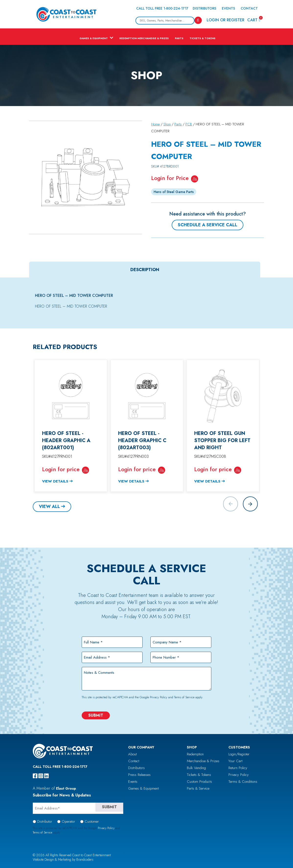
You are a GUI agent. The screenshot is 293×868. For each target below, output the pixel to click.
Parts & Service (198, 788)
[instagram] (41, 776)
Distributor (45, 821)
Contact (249, 8)
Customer (92, 821)
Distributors (204, 8)
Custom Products (199, 782)
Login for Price (170, 178)
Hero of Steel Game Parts (174, 192)
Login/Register (239, 754)
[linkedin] (46, 776)
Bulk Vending (196, 768)
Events (228, 8)
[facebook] (35, 776)
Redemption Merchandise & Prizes (144, 38)
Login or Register (225, 20)
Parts (179, 38)
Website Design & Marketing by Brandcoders (63, 859)
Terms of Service (184, 697)
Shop (167, 124)
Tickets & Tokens (203, 38)
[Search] (198, 20)
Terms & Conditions (243, 782)
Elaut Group (66, 788)
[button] (250, 504)
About (132, 754)
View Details (55, 481)
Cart (254, 20)
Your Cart (235, 761)
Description (145, 270)
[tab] (145, 270)
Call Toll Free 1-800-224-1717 (162, 8)
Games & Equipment (94, 38)
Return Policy (238, 768)
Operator (68, 821)
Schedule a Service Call (208, 225)
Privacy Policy (159, 697)
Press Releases (139, 775)
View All (49, 506)
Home (155, 124)
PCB (189, 124)
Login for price (61, 469)
